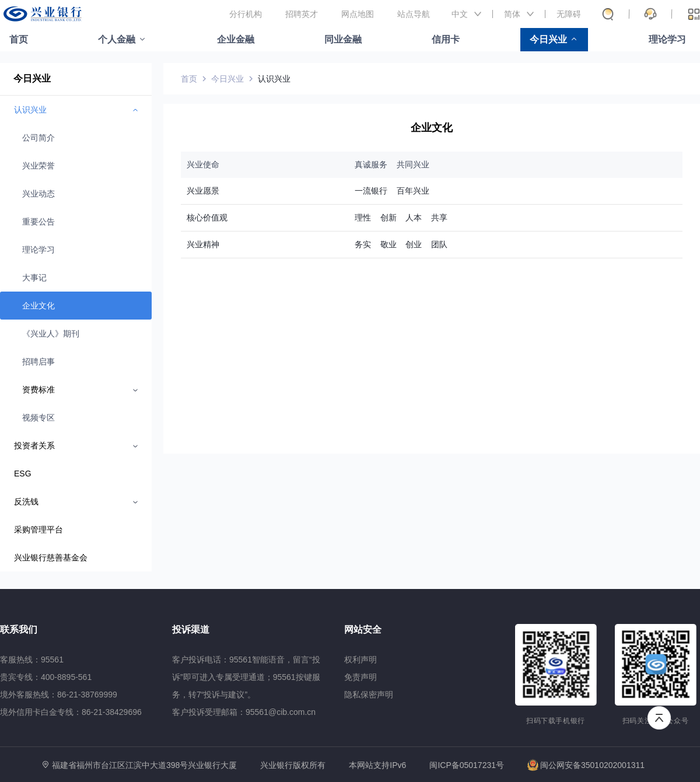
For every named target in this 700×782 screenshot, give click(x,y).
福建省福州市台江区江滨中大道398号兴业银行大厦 (144, 765)
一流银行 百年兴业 (392, 191)
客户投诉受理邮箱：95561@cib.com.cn (244, 712)
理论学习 (667, 39)
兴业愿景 (203, 191)
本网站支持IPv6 (377, 765)
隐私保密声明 (369, 695)
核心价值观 (207, 218)
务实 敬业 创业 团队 (401, 244)
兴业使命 (203, 164)
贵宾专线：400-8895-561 (46, 677)
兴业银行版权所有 (293, 765)
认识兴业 (274, 79)
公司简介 (38, 138)
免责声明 (360, 677)
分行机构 (246, 14)
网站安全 (363, 630)
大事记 (34, 278)
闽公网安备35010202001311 (586, 765)
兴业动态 (38, 194)
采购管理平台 (38, 529)
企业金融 (236, 39)
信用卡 (446, 39)
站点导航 (414, 14)
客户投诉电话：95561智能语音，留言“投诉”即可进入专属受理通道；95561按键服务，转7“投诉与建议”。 (246, 677)
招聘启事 (38, 362)
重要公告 (38, 222)
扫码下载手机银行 (556, 721)
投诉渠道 (191, 630)
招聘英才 (302, 14)
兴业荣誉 (38, 166)
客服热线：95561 (32, 660)
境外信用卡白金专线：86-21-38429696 (71, 712)
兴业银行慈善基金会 (51, 557)
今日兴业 (548, 39)
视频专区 (38, 418)
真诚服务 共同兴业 (392, 164)
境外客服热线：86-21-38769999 (59, 695)
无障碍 (569, 14)
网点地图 (358, 14)
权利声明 (360, 660)
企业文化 (38, 306)
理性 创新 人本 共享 (401, 218)
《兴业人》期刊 (51, 334)
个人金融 (117, 39)
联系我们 (19, 630)
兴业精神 (203, 244)
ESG (23, 474)
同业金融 (343, 39)
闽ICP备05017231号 (467, 765)
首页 (19, 39)
